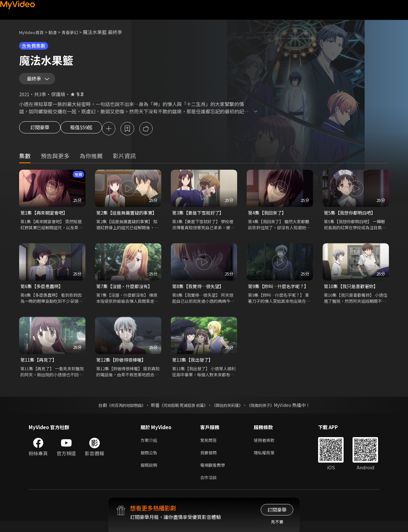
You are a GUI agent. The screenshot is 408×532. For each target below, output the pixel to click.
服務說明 (150, 475)
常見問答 (210, 448)
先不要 (277, 522)
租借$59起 (87, 134)
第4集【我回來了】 (268, 218)
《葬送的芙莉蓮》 (232, 412)
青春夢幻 (77, 32)
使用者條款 (270, 448)
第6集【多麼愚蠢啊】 (43, 292)
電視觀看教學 (215, 475)
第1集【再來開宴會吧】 (46, 218)
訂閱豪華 (40, 134)
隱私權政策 (270, 461)
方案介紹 (150, 448)
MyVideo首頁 (34, 32)
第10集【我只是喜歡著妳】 (353, 292)
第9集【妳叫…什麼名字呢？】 (280, 292)
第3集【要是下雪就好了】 (200, 218)
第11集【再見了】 (40, 367)
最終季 (35, 81)
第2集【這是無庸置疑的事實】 (128, 218)
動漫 (58, 32)
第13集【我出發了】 (194, 367)
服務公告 (150, 461)
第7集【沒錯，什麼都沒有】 (126, 292)
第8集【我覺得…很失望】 (200, 292)
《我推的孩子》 (270, 412)
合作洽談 (210, 488)
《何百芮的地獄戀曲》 (118, 412)
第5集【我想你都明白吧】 (351, 218)
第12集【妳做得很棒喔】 (123, 367)
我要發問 (210, 461)
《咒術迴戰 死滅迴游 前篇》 (182, 412)
